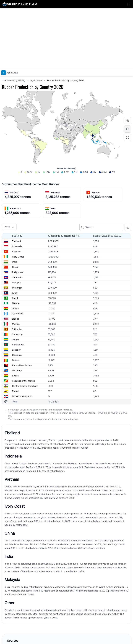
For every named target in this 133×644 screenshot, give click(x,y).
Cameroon (17, 334)
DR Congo (17, 370)
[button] (129, 4)
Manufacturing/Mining (14, 80)
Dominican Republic (22, 396)
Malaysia (17, 283)
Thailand (14, 193)
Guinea (16, 360)
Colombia (17, 355)
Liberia (16, 319)
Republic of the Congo (23, 381)
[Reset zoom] (128, 137)
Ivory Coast (15, 209)
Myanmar (17, 288)
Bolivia (15, 376)
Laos (14, 293)
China (15, 267)
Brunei (15, 391)
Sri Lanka (17, 329)
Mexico (16, 324)
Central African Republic (25, 386)
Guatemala (18, 314)
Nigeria (16, 303)
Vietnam (96, 193)
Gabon (15, 339)
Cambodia (17, 277)
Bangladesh (18, 345)
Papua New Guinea (22, 365)
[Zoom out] (128, 129)
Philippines (18, 272)
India (53, 209)
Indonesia (55, 193)
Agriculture (36, 80)
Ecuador (16, 350)
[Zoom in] (128, 121)
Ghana (15, 308)
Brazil (15, 298)
